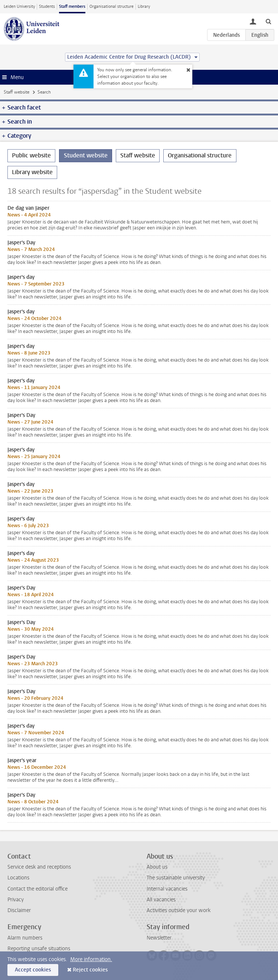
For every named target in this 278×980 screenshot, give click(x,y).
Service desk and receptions (39, 867)
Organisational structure (112, 6)
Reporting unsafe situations (39, 949)
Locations (18, 878)
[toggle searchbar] (268, 21)
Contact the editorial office (37, 889)
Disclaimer (19, 910)
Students (47, 6)
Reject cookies (90, 970)
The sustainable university (176, 878)
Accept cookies (33, 970)
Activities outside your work (179, 910)
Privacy (16, 900)
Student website (86, 155)
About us (157, 867)
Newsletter (159, 938)
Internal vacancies (167, 889)
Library (144, 6)
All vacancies (161, 900)
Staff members (72, 6)
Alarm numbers (25, 938)
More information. (91, 959)
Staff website (17, 92)
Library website (32, 172)
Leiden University (19, 6)
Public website (31, 155)
